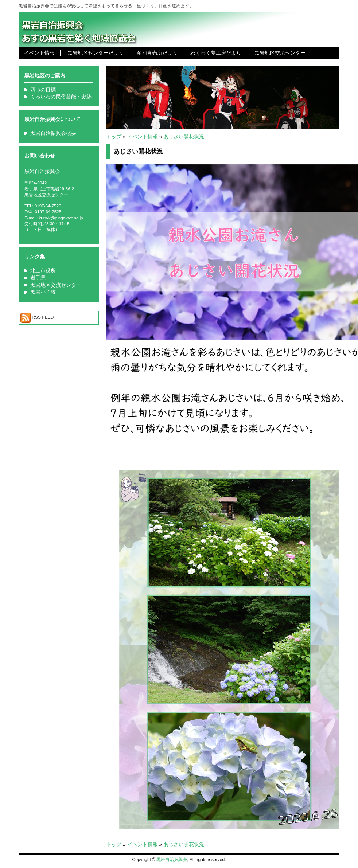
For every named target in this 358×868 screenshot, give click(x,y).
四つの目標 (43, 90)
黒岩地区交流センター (280, 53)
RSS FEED (43, 317)
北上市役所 (43, 270)
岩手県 (38, 278)
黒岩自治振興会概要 (53, 133)
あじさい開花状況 (184, 137)
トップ (114, 137)
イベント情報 (39, 53)
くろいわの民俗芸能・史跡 (61, 97)
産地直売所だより (157, 53)
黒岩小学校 (43, 292)
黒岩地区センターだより (96, 53)
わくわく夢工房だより (216, 53)
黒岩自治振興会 (172, 860)
